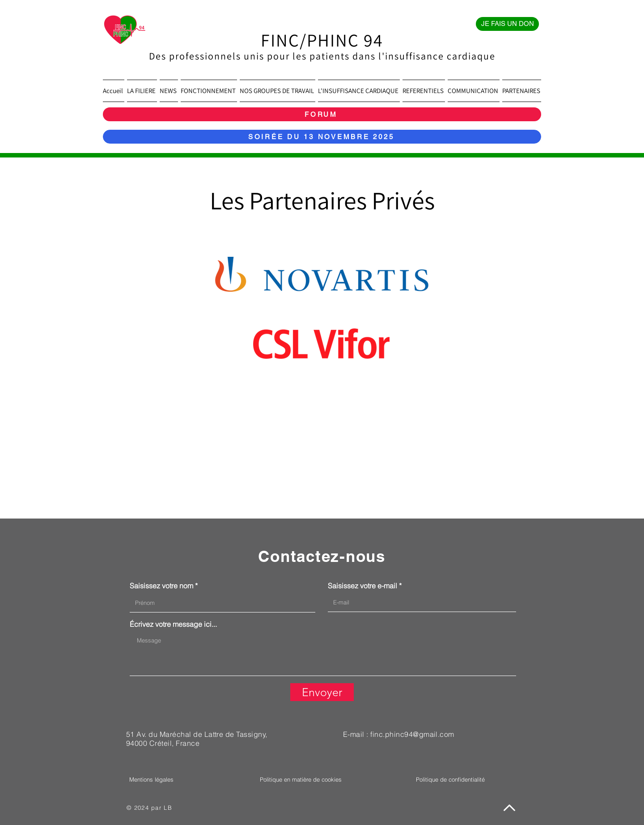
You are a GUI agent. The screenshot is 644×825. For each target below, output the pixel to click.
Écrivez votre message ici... (173, 624)
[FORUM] (322, 114)
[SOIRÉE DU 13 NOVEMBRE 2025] (322, 137)
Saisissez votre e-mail (362, 586)
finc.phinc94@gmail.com (412, 734)
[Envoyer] (322, 692)
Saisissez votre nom (161, 586)
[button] (142, 91)
